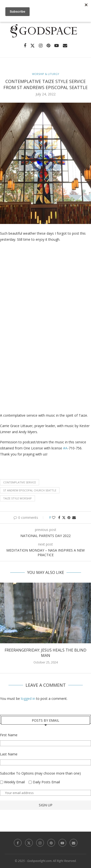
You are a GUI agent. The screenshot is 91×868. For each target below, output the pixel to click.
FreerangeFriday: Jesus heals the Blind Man (45, 653)
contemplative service (20, 482)
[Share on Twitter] (64, 517)
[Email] (65, 46)
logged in (28, 699)
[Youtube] (57, 46)
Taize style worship (17, 498)
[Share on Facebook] (59, 517)
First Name (9, 735)
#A (65, 448)
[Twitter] (33, 46)
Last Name (9, 754)
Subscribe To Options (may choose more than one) (40, 773)
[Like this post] (54, 517)
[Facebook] (25, 46)
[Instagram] (41, 46)
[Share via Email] (74, 517)
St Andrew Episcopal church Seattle (30, 490)
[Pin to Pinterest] (69, 517)
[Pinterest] (48, 46)
